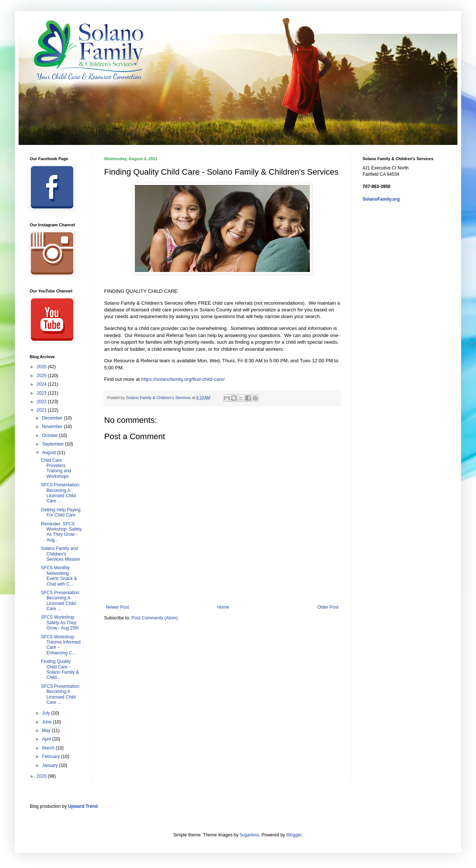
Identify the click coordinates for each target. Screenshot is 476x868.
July (47, 713)
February (52, 757)
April (47, 739)
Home (223, 607)
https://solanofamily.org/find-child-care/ (183, 379)
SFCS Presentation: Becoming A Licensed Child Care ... (61, 493)
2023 (42, 393)
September (54, 444)
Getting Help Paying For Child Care (61, 512)
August (50, 453)
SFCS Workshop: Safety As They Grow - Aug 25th (60, 623)
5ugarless (250, 835)
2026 (42, 367)
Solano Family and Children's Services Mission (60, 554)
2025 (42, 376)
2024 (42, 384)
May (47, 731)
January (51, 765)
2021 (42, 410)
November (53, 427)
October (51, 435)
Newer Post (118, 607)
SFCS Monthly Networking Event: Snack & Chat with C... (59, 576)
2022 (42, 402)
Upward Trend (83, 806)
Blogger (294, 835)
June (47, 722)
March (49, 748)
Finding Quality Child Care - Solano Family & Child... (60, 669)
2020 (42, 776)
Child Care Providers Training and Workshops (56, 468)
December (53, 418)
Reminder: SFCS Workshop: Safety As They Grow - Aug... (61, 532)
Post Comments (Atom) (155, 618)
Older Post (328, 607)
